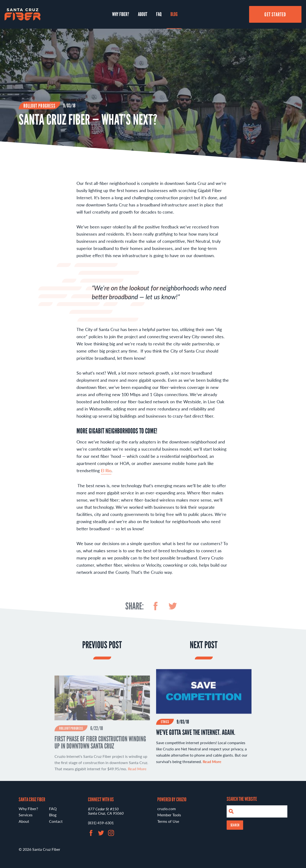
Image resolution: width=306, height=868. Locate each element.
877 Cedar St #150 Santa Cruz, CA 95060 (106, 811)
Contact (56, 821)
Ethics (165, 725)
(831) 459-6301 (101, 823)
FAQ (159, 14)
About (143, 14)
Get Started (275, 14)
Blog (174, 14)
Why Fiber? (121, 14)
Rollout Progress (40, 106)
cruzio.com (167, 809)
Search (235, 825)
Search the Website (242, 799)
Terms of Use (168, 821)
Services (26, 815)
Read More (212, 764)
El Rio (106, 473)
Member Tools (169, 815)
